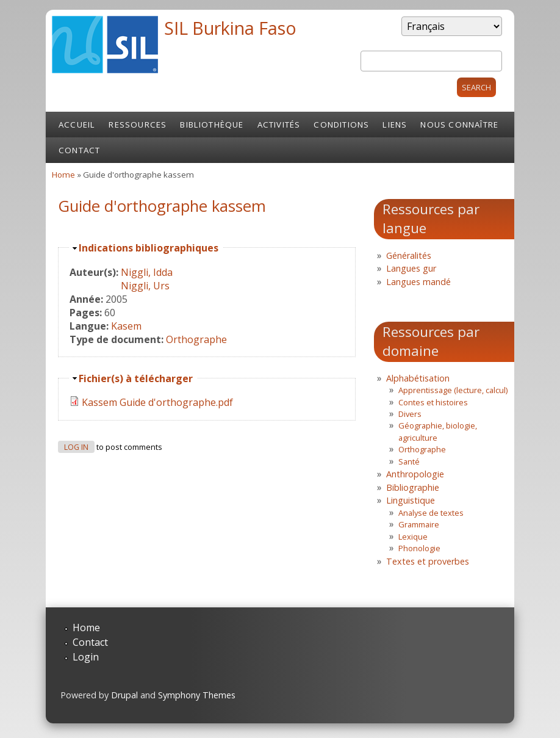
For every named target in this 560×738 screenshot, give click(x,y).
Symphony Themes (197, 695)
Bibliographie (413, 487)
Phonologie (419, 548)
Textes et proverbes (428, 561)
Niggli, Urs (145, 286)
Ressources (138, 125)
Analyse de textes (431, 513)
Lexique (413, 537)
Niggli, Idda (147, 272)
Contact (79, 150)
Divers (410, 414)
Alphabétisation (418, 378)
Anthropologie (415, 474)
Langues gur (411, 268)
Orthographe (196, 339)
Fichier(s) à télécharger (136, 378)
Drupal (124, 695)
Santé (409, 461)
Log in (76, 447)
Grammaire (419, 524)
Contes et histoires (433, 402)
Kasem (126, 326)
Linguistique (411, 500)
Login (86, 657)
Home (63, 175)
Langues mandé (418, 282)
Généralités (409, 255)
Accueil (77, 125)
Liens (395, 125)
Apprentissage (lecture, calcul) (453, 390)
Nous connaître (459, 125)
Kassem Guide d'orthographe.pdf (157, 402)
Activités (279, 125)
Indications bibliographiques (149, 248)
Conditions (341, 125)
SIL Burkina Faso (230, 28)
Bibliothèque (212, 125)
